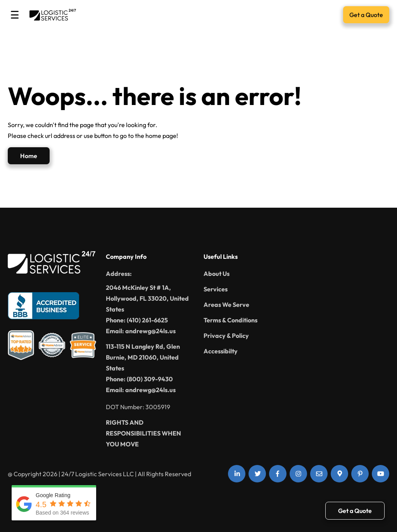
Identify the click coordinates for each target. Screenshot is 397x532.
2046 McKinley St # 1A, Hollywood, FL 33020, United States (147, 298)
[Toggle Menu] (15, 15)
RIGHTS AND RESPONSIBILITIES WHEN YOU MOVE (143, 433)
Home (29, 156)
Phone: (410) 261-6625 (137, 320)
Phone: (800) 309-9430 (139, 379)
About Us (217, 274)
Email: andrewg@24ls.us (141, 331)
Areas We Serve (226, 305)
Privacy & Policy (226, 336)
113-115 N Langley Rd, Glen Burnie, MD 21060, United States (143, 357)
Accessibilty (221, 351)
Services (216, 289)
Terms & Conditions (230, 320)
